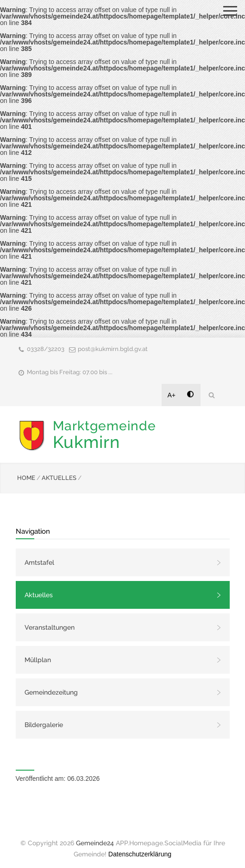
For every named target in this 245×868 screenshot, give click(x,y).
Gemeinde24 (95, 843)
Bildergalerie (44, 725)
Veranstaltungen (50, 627)
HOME (26, 478)
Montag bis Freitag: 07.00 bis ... (70, 372)
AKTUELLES (59, 478)
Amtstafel (39, 562)
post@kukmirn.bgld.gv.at (113, 349)
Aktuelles (39, 595)
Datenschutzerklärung (140, 854)
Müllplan (38, 660)
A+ (172, 395)
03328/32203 (46, 349)
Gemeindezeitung (51, 692)
